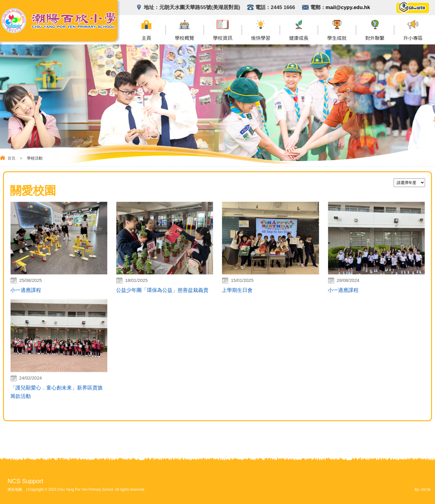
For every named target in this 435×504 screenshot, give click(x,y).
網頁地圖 (15, 489)
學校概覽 (185, 39)
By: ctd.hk (422, 489)
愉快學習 (261, 39)
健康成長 (299, 39)
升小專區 (413, 39)
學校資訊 (223, 39)
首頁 (11, 158)
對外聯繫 (375, 39)
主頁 (147, 39)
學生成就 (337, 39)
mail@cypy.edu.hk (348, 7)
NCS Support (25, 481)
